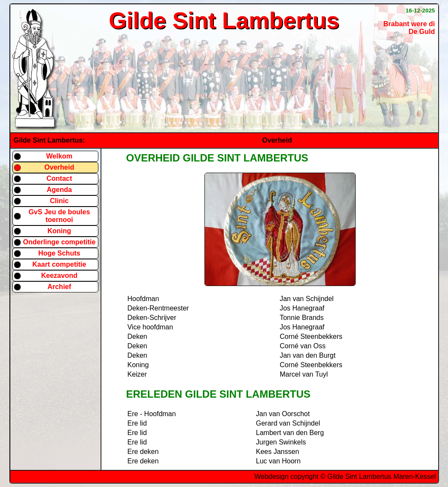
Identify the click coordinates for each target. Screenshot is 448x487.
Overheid (59, 167)
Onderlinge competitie (59, 242)
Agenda (59, 190)
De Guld (422, 32)
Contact (59, 178)
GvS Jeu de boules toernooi (59, 216)
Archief (59, 287)
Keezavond (59, 275)
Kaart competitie (59, 264)
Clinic (59, 201)
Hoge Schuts (59, 253)
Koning (59, 231)
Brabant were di (409, 24)
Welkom (59, 156)
